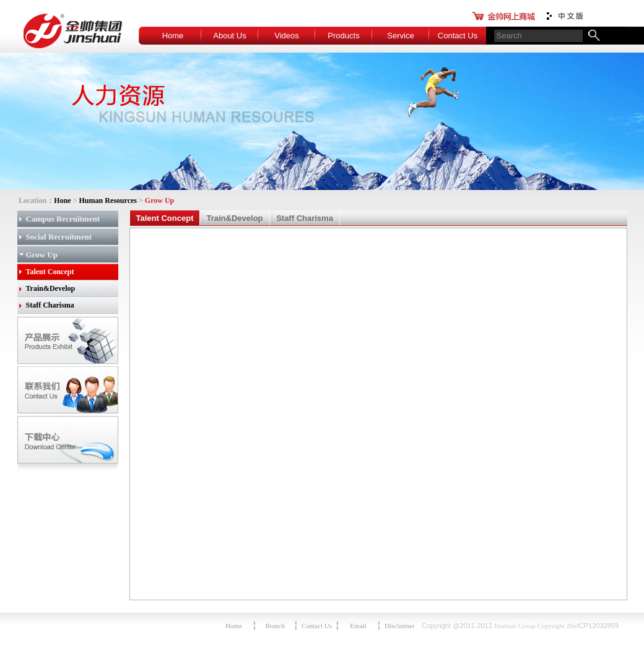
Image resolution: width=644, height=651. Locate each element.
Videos (287, 36)
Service (400, 36)
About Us (229, 36)
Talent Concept (50, 272)
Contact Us (458, 36)
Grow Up (42, 255)
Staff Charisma (50, 305)
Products (343, 36)
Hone (62, 200)
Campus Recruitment (63, 219)
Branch (276, 626)
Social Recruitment (59, 237)
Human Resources (108, 200)
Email (358, 626)
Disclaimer (399, 626)
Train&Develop (51, 288)
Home (173, 36)
